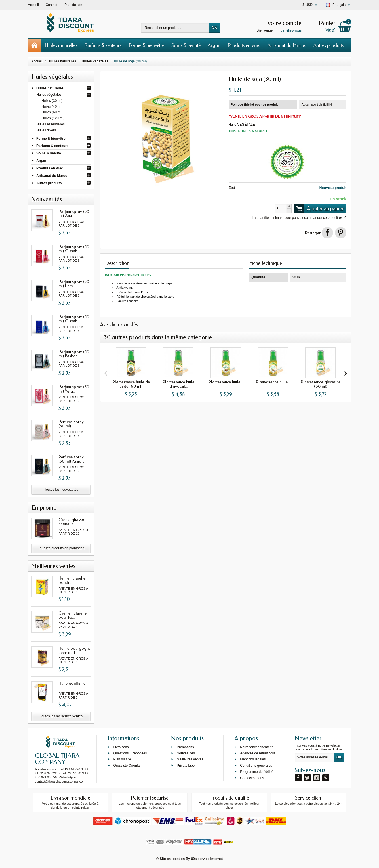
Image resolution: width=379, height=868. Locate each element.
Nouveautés (186, 753)
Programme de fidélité (257, 772)
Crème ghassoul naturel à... (73, 522)
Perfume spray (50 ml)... (71, 424)
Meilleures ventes (190, 759)
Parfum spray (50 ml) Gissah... (74, 249)
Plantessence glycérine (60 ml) (321, 384)
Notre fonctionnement (256, 747)
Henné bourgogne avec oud (74, 650)
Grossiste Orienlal (127, 766)
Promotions (185, 747)
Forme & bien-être (146, 45)
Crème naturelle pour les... (72, 615)
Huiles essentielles (51, 124)
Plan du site (122, 759)
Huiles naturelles (61, 45)
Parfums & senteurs (103, 45)
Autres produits (329, 45)
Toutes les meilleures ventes (61, 716)
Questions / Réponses (130, 753)
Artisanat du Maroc (287, 45)
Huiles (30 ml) (52, 101)
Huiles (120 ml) (53, 118)
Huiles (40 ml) (52, 106)
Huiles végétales (49, 95)
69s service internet (207, 859)
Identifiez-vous (291, 30)
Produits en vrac (244, 45)
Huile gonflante (72, 683)
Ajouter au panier (319, 209)
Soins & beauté (186, 45)
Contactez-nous (252, 778)
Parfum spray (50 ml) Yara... (74, 389)
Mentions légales (253, 759)
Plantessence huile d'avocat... (178, 384)
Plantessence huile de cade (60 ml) (131, 384)
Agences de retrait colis (258, 753)
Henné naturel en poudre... (73, 580)
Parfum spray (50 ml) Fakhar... (74, 354)
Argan (214, 45)
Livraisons (121, 747)
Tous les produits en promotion (61, 548)
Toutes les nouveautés (61, 490)
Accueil (37, 61)
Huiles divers (46, 130)
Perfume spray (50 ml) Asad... (71, 459)
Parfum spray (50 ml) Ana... (74, 214)
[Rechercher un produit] (175, 28)
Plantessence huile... (226, 382)
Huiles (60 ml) (52, 112)
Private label (186, 766)
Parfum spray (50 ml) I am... (74, 284)
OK (214, 28)
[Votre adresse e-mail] (314, 758)
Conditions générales (256, 766)
